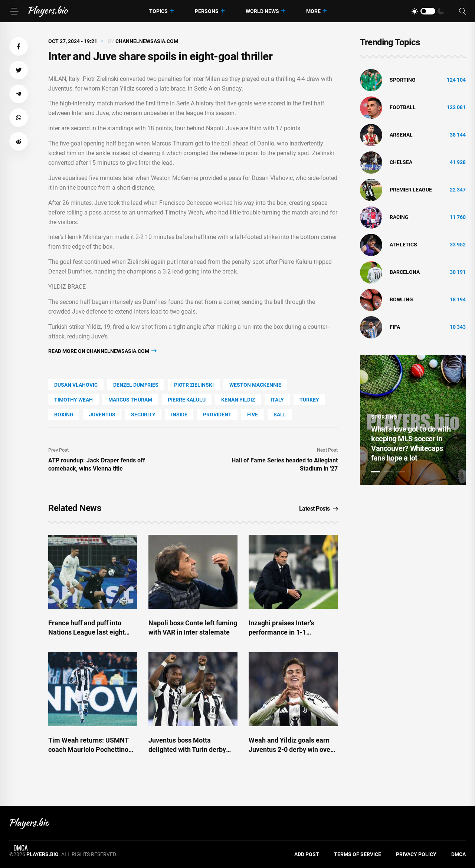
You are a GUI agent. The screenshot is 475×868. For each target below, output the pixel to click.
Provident (217, 415)
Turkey (309, 400)
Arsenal (401, 135)
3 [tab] (401, 472)
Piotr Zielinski (194, 385)
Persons (207, 11)
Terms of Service (358, 854)
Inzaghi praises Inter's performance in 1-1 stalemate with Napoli (281, 632)
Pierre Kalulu (187, 400)
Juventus (102, 415)
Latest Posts (319, 509)
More (313, 11)
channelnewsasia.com (147, 41)
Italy (277, 400)
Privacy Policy (416, 854)
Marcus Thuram (130, 400)
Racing (399, 217)
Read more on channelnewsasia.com (102, 351)
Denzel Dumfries (136, 385)
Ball (280, 415)
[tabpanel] (413, 420)
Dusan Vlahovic (76, 385)
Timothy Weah (73, 400)
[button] (19, 46)
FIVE (253, 415)
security (143, 415)
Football (403, 107)
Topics (158, 11)
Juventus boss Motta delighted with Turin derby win (187, 749)
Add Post (307, 854)
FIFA (395, 327)
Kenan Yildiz (238, 400)
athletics (403, 245)
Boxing (64, 415)
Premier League (411, 190)
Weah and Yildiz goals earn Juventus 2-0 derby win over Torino (291, 749)
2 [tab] (388, 472)
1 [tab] (376, 472)
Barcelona (405, 272)
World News (262, 11)
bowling (401, 299)
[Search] (462, 11)
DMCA (458, 854)
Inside (179, 415)
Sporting (403, 80)
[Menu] (14, 11)
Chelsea (401, 162)
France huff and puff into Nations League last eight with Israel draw (86, 632)
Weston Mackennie (255, 385)
